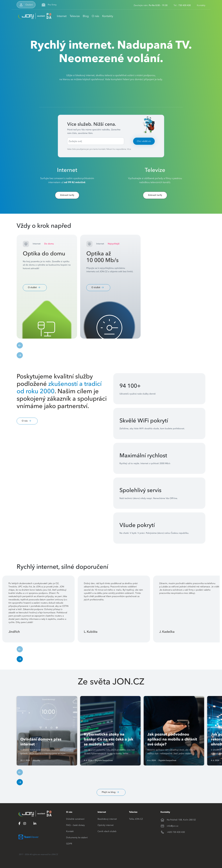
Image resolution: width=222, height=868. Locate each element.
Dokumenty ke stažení (77, 837)
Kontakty (201, 5)
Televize (75, 16)
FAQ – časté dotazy (75, 825)
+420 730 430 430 (176, 832)
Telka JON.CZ (136, 819)
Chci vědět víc (144, 141)
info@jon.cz (173, 826)
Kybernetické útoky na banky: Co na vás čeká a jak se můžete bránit (109, 739)
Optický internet (106, 825)
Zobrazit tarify (67, 195)
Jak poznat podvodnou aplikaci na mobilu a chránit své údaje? (172, 739)
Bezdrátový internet (107, 819)
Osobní (29, 5)
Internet (62, 16)
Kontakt (70, 831)
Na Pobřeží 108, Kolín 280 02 (181, 820)
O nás (95, 16)
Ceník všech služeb (107, 831)
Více (129, 149)
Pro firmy (52, 5)
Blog (86, 16)
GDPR (69, 844)
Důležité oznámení (75, 819)
